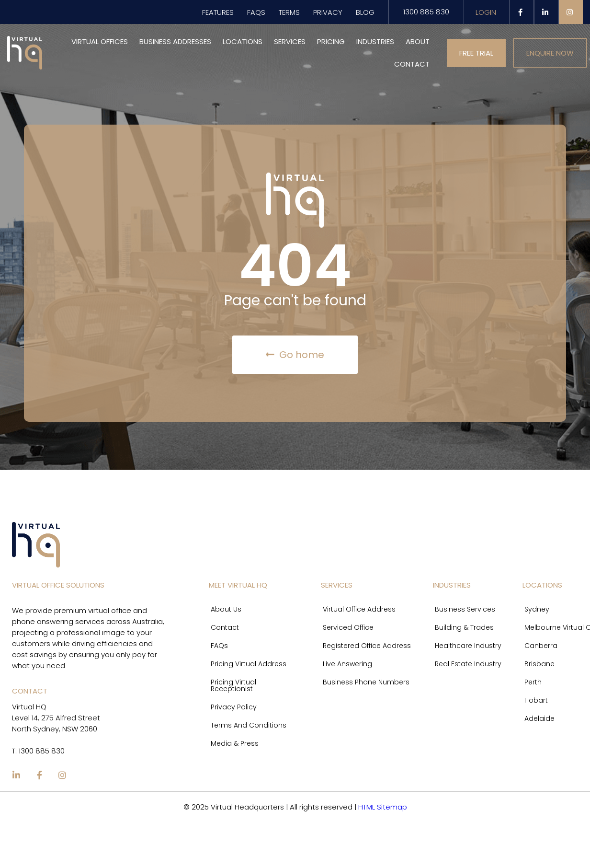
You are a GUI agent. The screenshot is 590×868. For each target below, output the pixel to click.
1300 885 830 (426, 12)
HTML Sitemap (383, 807)
